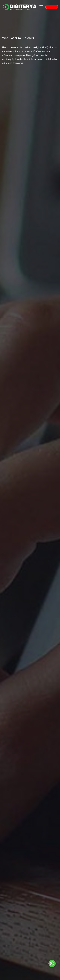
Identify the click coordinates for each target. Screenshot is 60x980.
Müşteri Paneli (52, 7)
